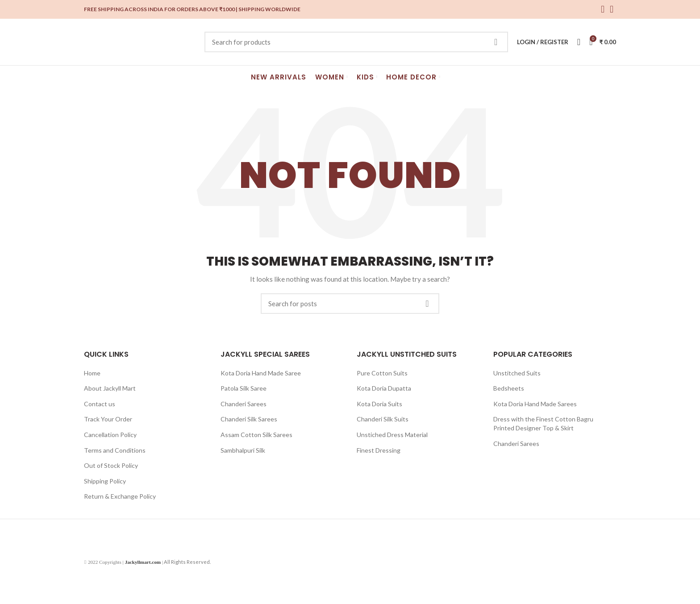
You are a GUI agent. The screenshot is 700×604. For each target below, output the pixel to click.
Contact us (100, 404)
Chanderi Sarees (244, 404)
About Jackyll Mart (110, 388)
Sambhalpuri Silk (243, 450)
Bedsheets (509, 388)
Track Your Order (108, 419)
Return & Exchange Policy (120, 496)
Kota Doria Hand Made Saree (261, 373)
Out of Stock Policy (111, 465)
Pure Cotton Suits (382, 373)
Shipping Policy (105, 481)
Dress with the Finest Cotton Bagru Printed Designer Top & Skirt (543, 423)
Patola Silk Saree (244, 388)
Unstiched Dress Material (392, 435)
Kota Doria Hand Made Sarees (535, 404)
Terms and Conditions (115, 450)
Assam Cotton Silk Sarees (256, 435)
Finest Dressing (379, 450)
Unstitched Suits (517, 373)
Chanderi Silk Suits (383, 419)
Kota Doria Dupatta (384, 388)
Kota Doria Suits (379, 404)
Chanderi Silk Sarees (249, 419)
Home (92, 373)
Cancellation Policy (110, 435)
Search (496, 42)
